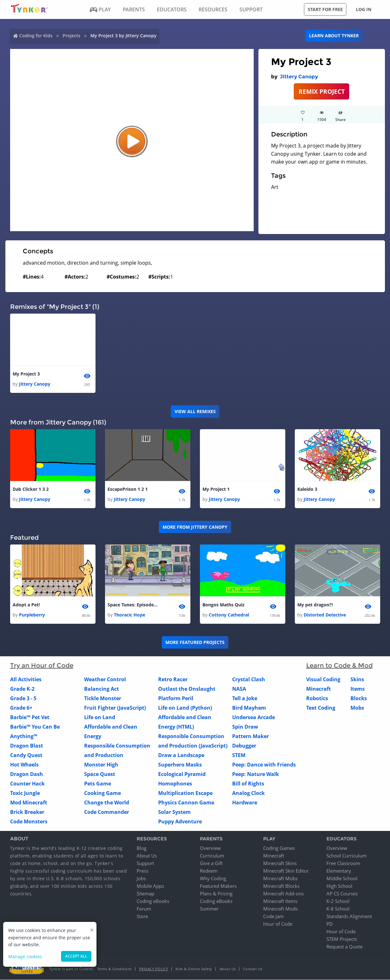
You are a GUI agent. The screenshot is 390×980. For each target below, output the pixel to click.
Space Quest (100, 774)
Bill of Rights (248, 784)
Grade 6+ (21, 708)
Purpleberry (32, 615)
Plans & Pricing (216, 894)
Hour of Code (278, 924)
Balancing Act (102, 689)
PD (330, 924)
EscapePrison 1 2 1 (128, 489)
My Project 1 (216, 489)
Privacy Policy (154, 969)
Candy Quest (26, 755)
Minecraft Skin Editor (286, 871)
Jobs (141, 879)
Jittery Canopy (299, 77)
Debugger (244, 746)
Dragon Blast (27, 746)
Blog (142, 848)
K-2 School (338, 901)
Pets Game (98, 784)
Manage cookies (25, 956)
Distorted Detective (325, 615)
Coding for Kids (36, 36)
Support (145, 863)
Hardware (245, 803)
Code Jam (273, 917)
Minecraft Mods (280, 909)
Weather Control (105, 679)
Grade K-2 (22, 689)
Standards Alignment (349, 917)
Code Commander (107, 812)
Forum (144, 909)
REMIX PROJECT (322, 91)
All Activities (26, 679)
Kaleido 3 (307, 489)
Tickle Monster (103, 698)
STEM (239, 755)
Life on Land (100, 717)
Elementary (339, 871)
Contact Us (253, 969)
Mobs (357, 708)
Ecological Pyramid (182, 774)
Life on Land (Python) (185, 708)
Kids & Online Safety (194, 969)
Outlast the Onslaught (187, 689)
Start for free (325, 9)
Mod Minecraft (29, 803)
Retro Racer (173, 679)
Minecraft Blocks (281, 886)
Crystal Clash (249, 679)
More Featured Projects (195, 643)
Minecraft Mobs (280, 879)
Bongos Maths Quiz (223, 605)
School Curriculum (347, 856)
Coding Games (279, 848)
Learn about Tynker (334, 36)
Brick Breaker (27, 812)
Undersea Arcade (254, 717)
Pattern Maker (251, 736)
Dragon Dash (27, 774)
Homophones (175, 784)
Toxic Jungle (25, 793)
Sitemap (145, 894)
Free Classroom (343, 863)
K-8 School (338, 909)
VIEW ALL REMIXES (195, 411)
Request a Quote (344, 947)
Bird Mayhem (249, 708)
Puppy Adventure (180, 821)
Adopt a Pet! (26, 605)
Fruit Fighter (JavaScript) (115, 708)
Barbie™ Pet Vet (30, 717)
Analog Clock (248, 793)
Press (142, 871)
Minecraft (319, 689)
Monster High (101, 765)
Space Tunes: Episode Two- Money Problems (133, 605)
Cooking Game (102, 793)
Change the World (107, 803)
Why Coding (213, 879)
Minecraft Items (280, 901)
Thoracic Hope (130, 615)
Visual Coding (323, 679)
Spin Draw (245, 727)
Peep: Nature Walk (256, 774)
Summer (209, 909)
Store (142, 917)
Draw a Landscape (181, 755)
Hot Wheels (24, 765)
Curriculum (212, 856)
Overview (210, 848)
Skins (357, 679)
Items (358, 689)
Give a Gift (211, 863)
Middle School (342, 879)
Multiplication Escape (185, 793)
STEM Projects (342, 939)
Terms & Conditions (115, 969)
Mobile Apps (150, 886)
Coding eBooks (153, 901)
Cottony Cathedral (229, 615)
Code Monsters (29, 821)
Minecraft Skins (280, 863)
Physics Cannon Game (186, 803)
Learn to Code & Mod (339, 665)
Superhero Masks (180, 765)
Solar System (174, 812)
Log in (364, 9)
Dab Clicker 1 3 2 (31, 489)
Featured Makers (218, 886)
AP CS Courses (342, 894)
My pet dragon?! (315, 605)
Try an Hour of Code (42, 665)
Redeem (209, 871)
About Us (147, 856)
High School (339, 886)
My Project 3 (26, 374)
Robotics (317, 698)
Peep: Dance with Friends (264, 765)
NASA (239, 689)
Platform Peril (176, 698)
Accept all (76, 956)
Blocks (359, 698)
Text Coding (321, 708)
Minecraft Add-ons (283, 894)
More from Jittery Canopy (195, 527)
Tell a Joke (245, 698)
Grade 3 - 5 (23, 698)
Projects (71, 36)
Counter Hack (27, 784)
